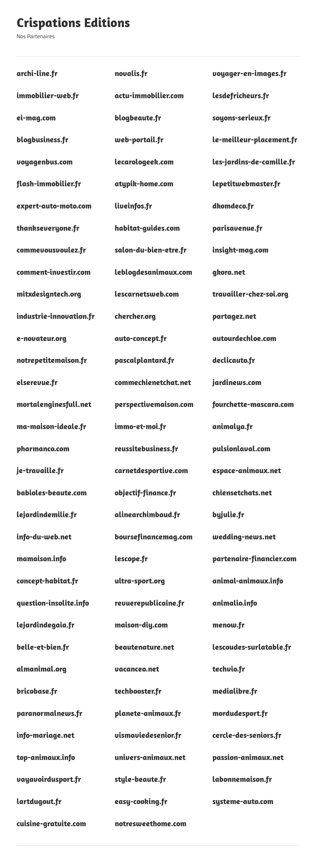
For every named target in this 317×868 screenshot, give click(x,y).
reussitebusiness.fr (146, 448)
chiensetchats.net (242, 492)
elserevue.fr (37, 382)
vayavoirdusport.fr (49, 779)
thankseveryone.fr (48, 228)
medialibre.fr (235, 691)
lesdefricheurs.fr (241, 95)
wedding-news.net (244, 536)
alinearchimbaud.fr (147, 514)
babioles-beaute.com (52, 492)
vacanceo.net (137, 669)
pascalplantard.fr (144, 360)
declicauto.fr (234, 360)
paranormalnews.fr (50, 713)
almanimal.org (42, 669)
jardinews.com (237, 382)
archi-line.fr (37, 73)
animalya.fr (233, 426)
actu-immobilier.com (149, 95)
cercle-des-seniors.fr (247, 735)
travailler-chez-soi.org (250, 294)
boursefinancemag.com (154, 536)
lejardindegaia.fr (46, 625)
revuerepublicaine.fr (150, 603)
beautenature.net (144, 647)
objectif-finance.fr (145, 492)
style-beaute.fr (140, 779)
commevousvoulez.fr (51, 250)
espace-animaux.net (247, 470)
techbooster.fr (138, 691)
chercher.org (135, 316)
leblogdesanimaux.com (153, 272)
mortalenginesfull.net (54, 404)
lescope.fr (131, 558)
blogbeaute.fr (138, 117)
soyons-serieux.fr (242, 117)
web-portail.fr (139, 139)
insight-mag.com (240, 250)
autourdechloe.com (244, 338)
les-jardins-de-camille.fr (254, 162)
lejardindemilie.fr (47, 514)
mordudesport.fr (240, 713)
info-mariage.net (45, 735)
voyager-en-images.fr (250, 73)
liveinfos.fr (133, 206)
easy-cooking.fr (141, 801)
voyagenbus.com (45, 162)
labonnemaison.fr (242, 779)
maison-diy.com (141, 625)
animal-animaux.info (248, 581)
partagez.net (234, 316)
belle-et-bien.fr (43, 647)
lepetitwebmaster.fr (246, 183)
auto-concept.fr (141, 338)
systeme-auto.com (243, 801)
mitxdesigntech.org (49, 294)
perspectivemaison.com (154, 404)
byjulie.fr (228, 514)
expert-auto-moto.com (54, 206)
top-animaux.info (46, 757)
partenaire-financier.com (254, 558)
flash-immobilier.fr (49, 183)
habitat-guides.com (147, 228)
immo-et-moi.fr (140, 426)
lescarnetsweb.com (147, 294)
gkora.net (229, 272)
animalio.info (235, 603)
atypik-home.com (144, 183)
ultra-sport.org (140, 581)
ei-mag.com (36, 117)
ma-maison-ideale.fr (51, 426)
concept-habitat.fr (47, 581)
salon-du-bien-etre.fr (151, 250)
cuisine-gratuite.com (51, 823)
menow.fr (229, 625)
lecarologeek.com (144, 162)
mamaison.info (41, 558)
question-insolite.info (53, 603)
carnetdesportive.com (151, 470)
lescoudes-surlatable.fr (252, 647)
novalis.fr (131, 73)
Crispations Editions (73, 22)
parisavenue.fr (238, 228)
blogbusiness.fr (43, 139)
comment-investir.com (54, 272)
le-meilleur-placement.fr (255, 139)
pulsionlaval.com (241, 448)
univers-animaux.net (150, 757)
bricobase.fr (37, 691)
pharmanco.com (43, 448)
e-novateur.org (42, 338)
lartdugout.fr (39, 801)
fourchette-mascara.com (253, 404)
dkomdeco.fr (233, 206)
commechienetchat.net (153, 382)
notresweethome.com (151, 823)
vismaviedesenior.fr (148, 735)
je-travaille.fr (40, 470)
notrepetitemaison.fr (52, 360)
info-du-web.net (44, 536)
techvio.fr (229, 669)
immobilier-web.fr (48, 95)
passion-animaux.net (248, 757)
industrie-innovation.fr (56, 316)
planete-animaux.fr (148, 713)
